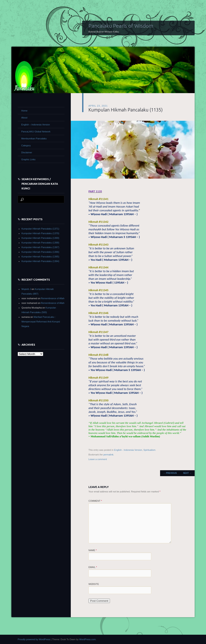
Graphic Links (28, 159)
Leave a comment (98, 459)
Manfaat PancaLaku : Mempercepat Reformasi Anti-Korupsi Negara (41, 322)
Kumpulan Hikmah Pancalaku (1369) (40, 238)
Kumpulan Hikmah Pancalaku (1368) (40, 243)
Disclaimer (27, 152)
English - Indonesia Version (128, 450)
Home (24, 111)
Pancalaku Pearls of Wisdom (121, 26)
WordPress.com (87, 639)
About (24, 118)
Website (94, 584)
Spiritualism (149, 450)
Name (93, 550)
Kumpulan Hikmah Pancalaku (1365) (40, 257)
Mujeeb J (26, 289)
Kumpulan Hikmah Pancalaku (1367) (40, 247)
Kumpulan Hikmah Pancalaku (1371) (40, 229)
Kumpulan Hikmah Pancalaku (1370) (40, 233)
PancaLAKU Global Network (36, 132)
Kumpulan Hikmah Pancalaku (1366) (40, 252)
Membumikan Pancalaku (34, 139)
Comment (95, 501)
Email (93, 567)
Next (187, 473)
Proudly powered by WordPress (34, 639)
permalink (108, 455)
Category (26, 145)
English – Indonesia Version (36, 125)
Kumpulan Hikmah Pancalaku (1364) (40, 261)
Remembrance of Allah (53, 298)
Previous (170, 473)
